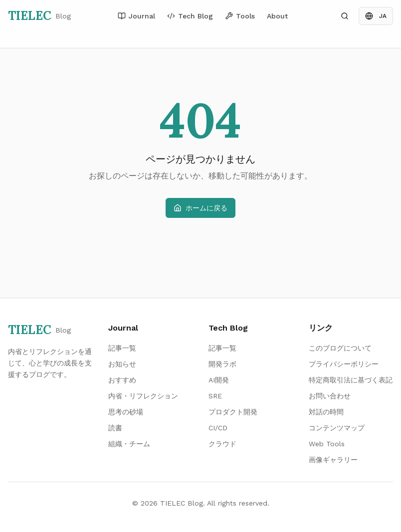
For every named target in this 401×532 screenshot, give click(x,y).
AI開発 (219, 380)
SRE (215, 396)
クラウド (222, 444)
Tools (240, 16)
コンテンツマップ (337, 428)
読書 (115, 428)
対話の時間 (326, 412)
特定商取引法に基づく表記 (351, 380)
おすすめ (122, 380)
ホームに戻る (200, 208)
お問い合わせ (330, 396)
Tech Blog (190, 16)
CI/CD (218, 428)
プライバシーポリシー (344, 364)
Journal (136, 16)
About (277, 16)
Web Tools (327, 444)
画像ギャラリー (333, 460)
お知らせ (122, 364)
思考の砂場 (126, 412)
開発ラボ (222, 364)
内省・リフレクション (143, 396)
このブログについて (340, 348)
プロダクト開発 (233, 412)
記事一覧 (122, 348)
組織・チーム (129, 444)
